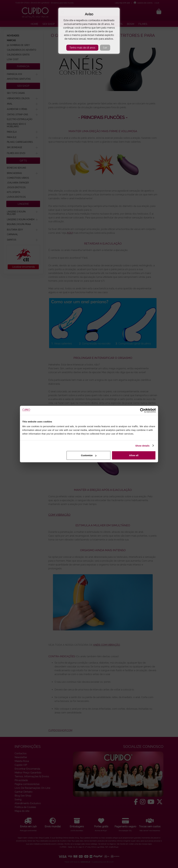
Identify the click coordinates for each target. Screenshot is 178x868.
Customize (89, 455)
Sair (105, 48)
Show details (142, 446)
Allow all (134, 455)
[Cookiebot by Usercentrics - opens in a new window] (142, 410)
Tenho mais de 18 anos (82, 48)
